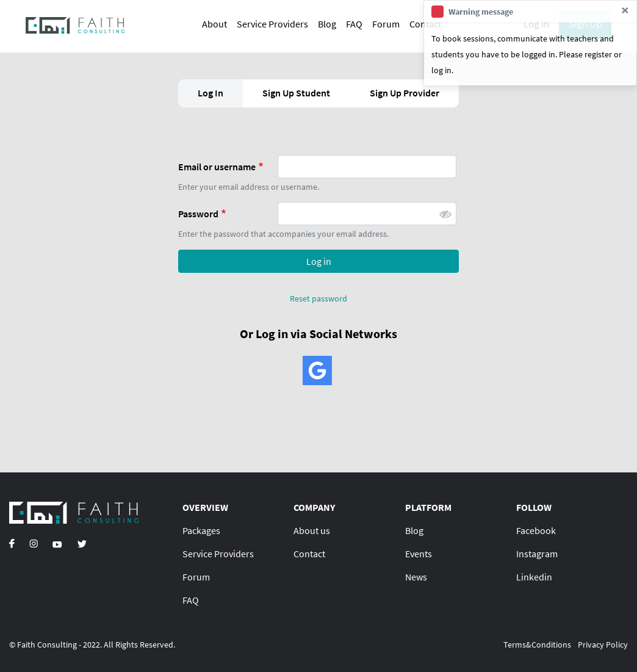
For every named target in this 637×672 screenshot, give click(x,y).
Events (419, 554)
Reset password (318, 298)
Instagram (537, 554)
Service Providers (272, 24)
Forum (386, 24)
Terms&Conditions (537, 645)
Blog (327, 24)
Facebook (536, 530)
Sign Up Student (296, 93)
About (214, 24)
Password (198, 214)
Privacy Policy (603, 645)
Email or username (217, 167)
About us (312, 530)
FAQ (354, 24)
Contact (309, 554)
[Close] (625, 10)
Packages (201, 530)
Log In (211, 93)
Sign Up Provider (405, 93)
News (416, 577)
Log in (319, 261)
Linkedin (534, 577)
